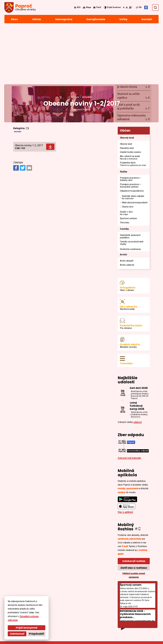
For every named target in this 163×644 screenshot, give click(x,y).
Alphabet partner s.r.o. (42, 636)
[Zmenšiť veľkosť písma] (124, 7)
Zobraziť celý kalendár (129, 401)
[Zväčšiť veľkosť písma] (130, 7)
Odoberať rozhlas (134, 504)
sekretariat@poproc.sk (146, 620)
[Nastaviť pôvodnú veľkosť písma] (127, 7)
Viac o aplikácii (125, 456)
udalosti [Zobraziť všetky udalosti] (138, 366)
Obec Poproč (79, 636)
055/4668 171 (141, 617)
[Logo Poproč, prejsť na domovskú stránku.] (20, 7)
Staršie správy (127, 567)
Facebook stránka (144, 624)
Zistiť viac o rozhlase (134, 511)
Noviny (18, 75)
